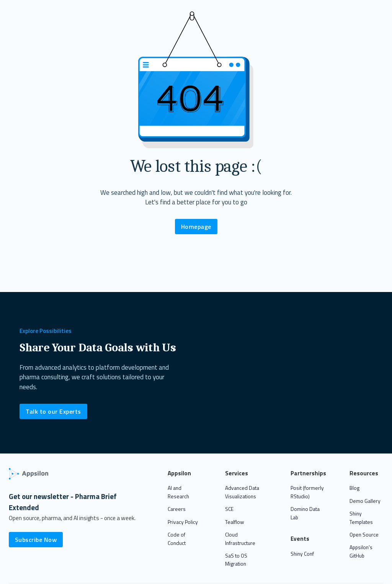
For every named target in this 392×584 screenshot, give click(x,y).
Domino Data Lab (305, 513)
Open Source (364, 535)
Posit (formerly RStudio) (307, 492)
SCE (229, 509)
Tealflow (234, 522)
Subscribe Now (36, 540)
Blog (354, 488)
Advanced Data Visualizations (242, 492)
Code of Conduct (177, 539)
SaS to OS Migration (236, 560)
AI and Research (178, 492)
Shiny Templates (361, 518)
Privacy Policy (183, 522)
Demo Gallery (365, 501)
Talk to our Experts (53, 411)
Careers (177, 509)
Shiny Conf (302, 554)
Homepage (196, 227)
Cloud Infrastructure (240, 539)
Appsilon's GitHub (361, 551)
